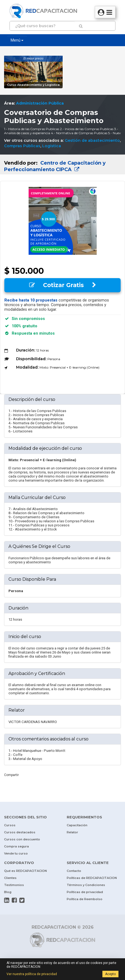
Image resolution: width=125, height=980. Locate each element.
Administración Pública (40, 103)
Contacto (74, 871)
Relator (72, 832)
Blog (8, 892)
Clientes (10, 878)
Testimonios (14, 885)
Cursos (10, 825)
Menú (17, 40)
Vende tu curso (16, 853)
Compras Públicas (22, 146)
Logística (52, 146)
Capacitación (77, 825)
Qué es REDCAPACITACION (25, 871)
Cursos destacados (20, 832)
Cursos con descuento (22, 839)
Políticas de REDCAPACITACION (92, 878)
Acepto (110, 974)
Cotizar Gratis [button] (63, 285)
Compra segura (16, 846)
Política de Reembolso (85, 899)
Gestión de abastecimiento (92, 140)
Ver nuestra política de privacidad (32, 974)
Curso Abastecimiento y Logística (33, 85)
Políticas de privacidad (85, 892)
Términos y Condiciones (86, 885)
